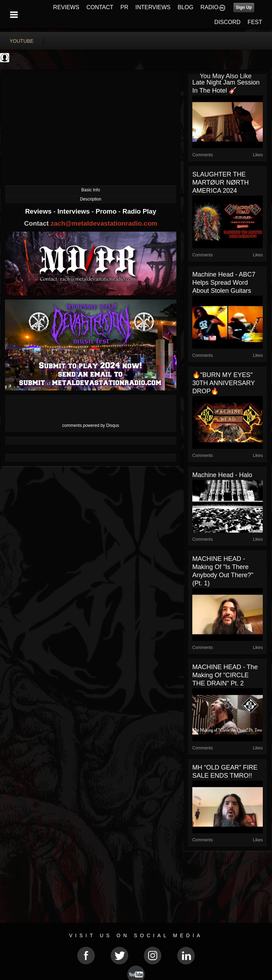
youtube (22, 41)
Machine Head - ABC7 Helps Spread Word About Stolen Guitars (224, 283)
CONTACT (100, 7)
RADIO (209, 7)
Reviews (39, 211)
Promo (107, 211)
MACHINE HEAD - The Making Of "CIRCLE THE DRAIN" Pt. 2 (225, 675)
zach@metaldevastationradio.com (104, 223)
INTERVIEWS (153, 7)
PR (124, 7)
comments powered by (91, 425)
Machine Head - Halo (222, 475)
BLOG (186, 7)
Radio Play (139, 211)
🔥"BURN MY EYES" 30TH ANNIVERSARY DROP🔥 (223, 383)
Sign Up (244, 7)
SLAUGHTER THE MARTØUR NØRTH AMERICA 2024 (220, 182)
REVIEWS (66, 7)
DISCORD (227, 22)
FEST (255, 22)
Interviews (74, 211)
